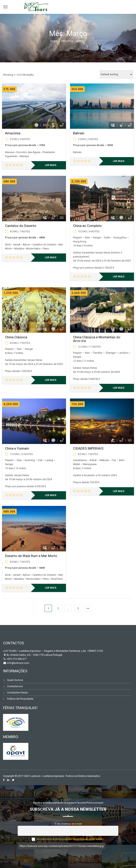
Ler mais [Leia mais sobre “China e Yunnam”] (51, 495)
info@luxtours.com (18, 663)
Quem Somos (15, 680)
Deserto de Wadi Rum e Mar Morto (31, 556)
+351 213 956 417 (16, 659)
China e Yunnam (17, 448)
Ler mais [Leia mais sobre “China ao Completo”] (119, 277)
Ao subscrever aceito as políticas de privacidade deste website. (71, 839)
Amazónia (13, 133)
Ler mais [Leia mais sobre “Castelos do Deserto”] (51, 257)
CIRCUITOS (67, 41)
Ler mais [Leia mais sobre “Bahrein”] (119, 161)
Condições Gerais (17, 692)
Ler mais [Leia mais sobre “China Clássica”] (51, 380)
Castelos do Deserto (21, 226)
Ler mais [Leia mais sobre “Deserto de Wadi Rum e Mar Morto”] (51, 588)
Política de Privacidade (20, 699)
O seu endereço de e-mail (68, 824)
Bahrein (79, 133)
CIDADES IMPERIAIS (88, 448)
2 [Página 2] (58, 608)
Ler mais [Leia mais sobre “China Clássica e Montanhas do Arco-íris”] (119, 388)
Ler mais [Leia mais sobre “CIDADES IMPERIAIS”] (119, 491)
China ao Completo (87, 226)
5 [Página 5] (78, 608)
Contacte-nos (15, 686)
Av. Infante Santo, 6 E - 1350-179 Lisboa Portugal (34, 655)
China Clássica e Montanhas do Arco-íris (97, 339)
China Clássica (16, 337)
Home (54, 41)
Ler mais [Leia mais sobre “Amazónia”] (51, 165)
